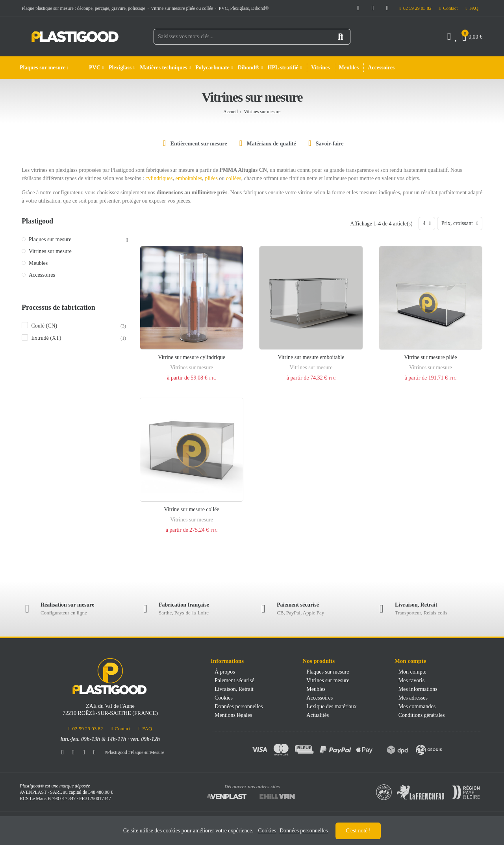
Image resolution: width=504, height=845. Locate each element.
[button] (415, 8)
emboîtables (189, 178)
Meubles (38, 263)
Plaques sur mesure (50, 239)
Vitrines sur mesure (192, 368)
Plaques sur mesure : (44, 68)
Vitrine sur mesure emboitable (311, 357)
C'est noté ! (358, 831)
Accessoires (42, 275)
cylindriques (159, 178)
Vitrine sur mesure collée (192, 509)
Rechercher (341, 37)
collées (234, 178)
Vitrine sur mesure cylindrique (192, 357)
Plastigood (37, 221)
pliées (212, 178)
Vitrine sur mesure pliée (430, 357)
